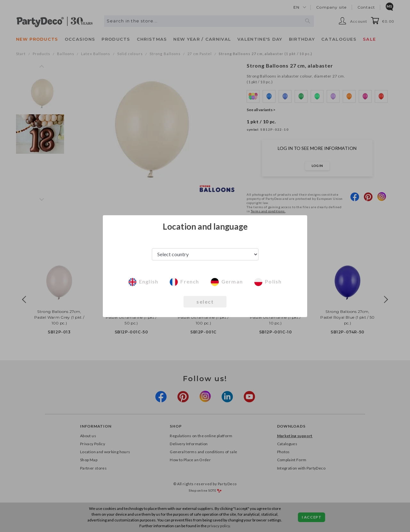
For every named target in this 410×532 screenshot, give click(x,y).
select (205, 302)
